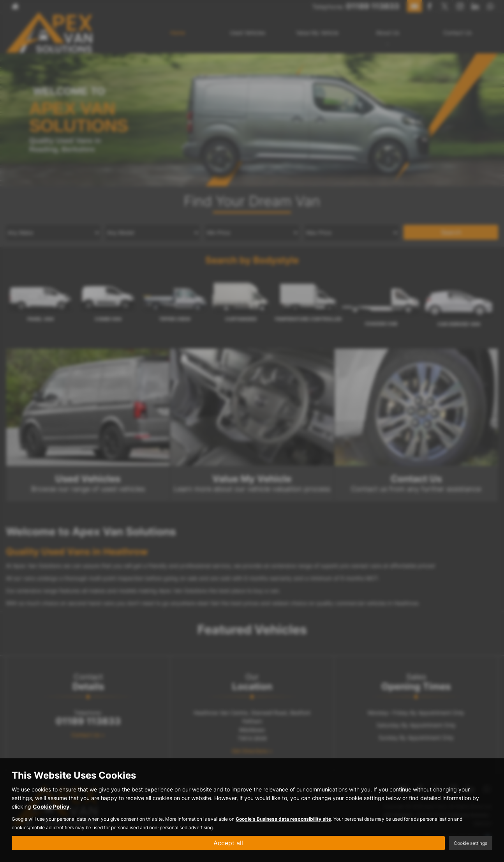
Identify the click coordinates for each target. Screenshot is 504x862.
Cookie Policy (51, 806)
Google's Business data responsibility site (283, 819)
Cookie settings (471, 843)
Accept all (228, 843)
